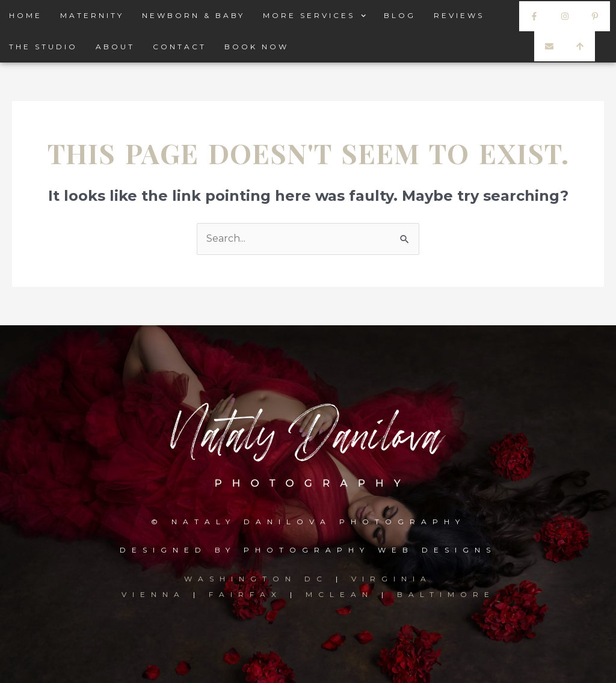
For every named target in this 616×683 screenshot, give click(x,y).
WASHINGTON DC (260, 579)
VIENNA (153, 594)
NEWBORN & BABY (193, 15)
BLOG (400, 15)
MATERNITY (92, 15)
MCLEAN (340, 594)
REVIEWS (459, 15)
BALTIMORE (446, 594)
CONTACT (180, 47)
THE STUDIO (43, 47)
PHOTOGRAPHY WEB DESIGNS (370, 550)
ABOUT (115, 47)
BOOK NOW (257, 47)
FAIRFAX (245, 594)
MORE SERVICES (314, 16)
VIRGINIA (392, 579)
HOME (26, 15)
